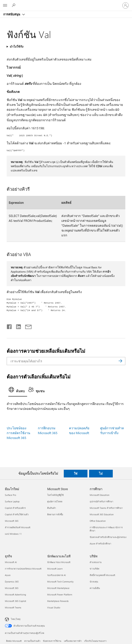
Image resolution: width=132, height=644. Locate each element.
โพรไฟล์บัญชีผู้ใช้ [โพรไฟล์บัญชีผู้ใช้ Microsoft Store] (55, 495)
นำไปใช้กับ (16, 46)
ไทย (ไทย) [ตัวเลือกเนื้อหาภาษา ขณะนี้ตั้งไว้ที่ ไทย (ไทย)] (16, 619)
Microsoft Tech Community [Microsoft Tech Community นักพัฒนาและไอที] (60, 582)
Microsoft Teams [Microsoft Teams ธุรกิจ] (13, 607)
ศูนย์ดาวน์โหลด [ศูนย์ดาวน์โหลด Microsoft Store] (55, 501)
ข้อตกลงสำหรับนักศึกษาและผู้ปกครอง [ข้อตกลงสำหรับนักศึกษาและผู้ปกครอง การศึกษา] (108, 537)
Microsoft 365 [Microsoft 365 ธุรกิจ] (12, 588)
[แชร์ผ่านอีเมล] (27, 326)
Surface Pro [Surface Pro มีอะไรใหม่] (10, 495)
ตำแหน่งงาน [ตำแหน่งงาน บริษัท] (96, 562)
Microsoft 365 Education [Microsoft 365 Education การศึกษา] (102, 514)
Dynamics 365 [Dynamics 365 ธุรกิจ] (12, 582)
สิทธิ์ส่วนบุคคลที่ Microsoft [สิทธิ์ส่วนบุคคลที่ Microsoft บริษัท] (102, 575)
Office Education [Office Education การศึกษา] (98, 521)
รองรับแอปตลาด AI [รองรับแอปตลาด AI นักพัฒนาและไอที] (56, 575)
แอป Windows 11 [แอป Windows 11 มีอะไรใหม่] (13, 534)
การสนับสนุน (12, 14)
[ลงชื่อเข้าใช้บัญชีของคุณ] (126, 5)
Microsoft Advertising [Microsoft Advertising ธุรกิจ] (15, 595)
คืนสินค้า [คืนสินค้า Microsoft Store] (52, 508)
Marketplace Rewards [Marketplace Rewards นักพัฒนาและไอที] (58, 601)
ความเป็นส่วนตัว (32, 641)
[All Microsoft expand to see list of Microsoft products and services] (5, 5)
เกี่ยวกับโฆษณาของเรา (95, 641)
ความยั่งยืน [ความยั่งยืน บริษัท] (95, 588)
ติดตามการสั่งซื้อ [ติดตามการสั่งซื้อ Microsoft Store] (55, 514)
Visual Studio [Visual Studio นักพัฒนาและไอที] (54, 607)
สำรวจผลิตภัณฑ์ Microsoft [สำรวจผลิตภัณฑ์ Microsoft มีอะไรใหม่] (18, 527)
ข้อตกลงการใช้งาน (52, 641)
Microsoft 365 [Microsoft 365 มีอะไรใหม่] (12, 521)
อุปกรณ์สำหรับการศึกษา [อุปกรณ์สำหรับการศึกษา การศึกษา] (101, 501)
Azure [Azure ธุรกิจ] (8, 575)
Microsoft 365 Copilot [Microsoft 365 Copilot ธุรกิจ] (15, 601)
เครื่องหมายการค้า (73, 641)
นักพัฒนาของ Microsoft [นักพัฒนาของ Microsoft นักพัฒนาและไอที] (59, 562)
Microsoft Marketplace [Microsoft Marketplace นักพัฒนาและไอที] (58, 588)
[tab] (18, 391)
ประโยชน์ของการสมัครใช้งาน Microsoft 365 (18, 433)
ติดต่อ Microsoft (14, 641)
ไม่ (101, 473)
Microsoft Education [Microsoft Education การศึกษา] (100, 495)
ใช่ (76, 473)
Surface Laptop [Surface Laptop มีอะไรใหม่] (12, 501)
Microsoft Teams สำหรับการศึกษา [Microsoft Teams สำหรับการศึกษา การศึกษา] (106, 508)
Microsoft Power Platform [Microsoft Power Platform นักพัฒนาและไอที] (60, 595)
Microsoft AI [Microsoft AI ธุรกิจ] (11, 562)
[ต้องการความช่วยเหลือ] (14, 5)
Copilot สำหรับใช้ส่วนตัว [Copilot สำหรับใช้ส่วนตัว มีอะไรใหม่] (17, 514)
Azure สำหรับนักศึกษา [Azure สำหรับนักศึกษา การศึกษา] (100, 544)
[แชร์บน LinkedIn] (17, 326)
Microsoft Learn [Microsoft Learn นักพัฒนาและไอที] (55, 569)
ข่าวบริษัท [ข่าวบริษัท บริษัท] (94, 569)
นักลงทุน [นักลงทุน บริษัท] (94, 582)
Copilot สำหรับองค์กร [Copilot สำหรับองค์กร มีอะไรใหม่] (15, 508)
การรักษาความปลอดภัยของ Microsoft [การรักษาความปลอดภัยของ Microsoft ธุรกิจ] (23, 569)
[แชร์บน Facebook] (10, 326)
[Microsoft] (66, 3)
